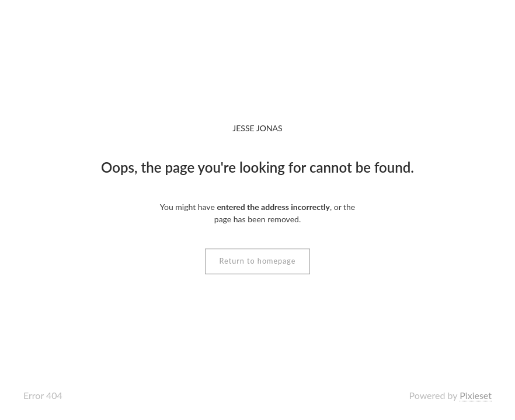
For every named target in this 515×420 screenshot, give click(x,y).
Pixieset (476, 395)
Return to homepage (258, 261)
